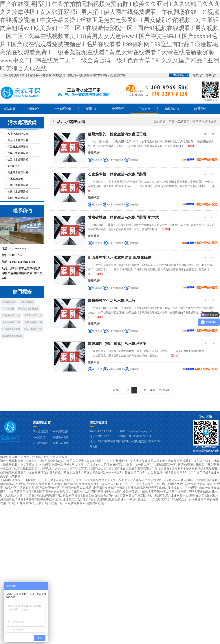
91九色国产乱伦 (159, 495)
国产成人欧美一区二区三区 (122, 484)
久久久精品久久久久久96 (100, 480)
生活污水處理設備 (18, 160)
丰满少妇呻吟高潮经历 (23, 503)
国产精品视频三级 (51, 503)
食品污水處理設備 (18, 140)
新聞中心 (92, 109)
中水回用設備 (15, 179)
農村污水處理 (61, 443)
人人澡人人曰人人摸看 (20, 495)
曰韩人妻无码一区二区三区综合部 (165, 492)
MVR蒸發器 (8, 309)
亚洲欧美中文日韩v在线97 (188, 495)
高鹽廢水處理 (61, 437)
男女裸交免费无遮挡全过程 (45, 484)
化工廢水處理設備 (18, 147)
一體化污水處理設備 (28, 309)
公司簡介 (33, 109)
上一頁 (126, 390)
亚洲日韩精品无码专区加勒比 (147, 488)
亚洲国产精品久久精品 (77, 488)
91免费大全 (180, 499)
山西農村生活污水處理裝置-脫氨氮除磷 (120, 257)
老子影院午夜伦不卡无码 (110, 488)
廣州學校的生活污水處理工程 (112, 301)
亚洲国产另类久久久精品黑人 (53, 492)
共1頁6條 (164, 390)
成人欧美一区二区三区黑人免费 (163, 484)
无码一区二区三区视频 (89, 492)
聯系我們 (211, 76)
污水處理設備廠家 (11, 329)
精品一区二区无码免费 (20, 488)
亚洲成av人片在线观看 (183, 488)
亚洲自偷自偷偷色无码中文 (100, 495)
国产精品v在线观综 (13, 484)
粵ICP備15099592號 (140, 436)
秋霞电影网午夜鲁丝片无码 (43, 499)
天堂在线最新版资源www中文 (117, 499)
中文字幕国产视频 (20, 492)
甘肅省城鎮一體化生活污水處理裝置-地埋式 (123, 217)
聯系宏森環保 (99, 423)
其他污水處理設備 (18, 198)
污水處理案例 (41, 443)
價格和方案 (172, 109)
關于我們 (198, 76)
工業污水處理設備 (18, 185)
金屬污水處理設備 (18, 153)
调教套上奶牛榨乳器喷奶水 (123, 492)
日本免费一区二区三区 (39, 480)
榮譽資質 (118, 109)
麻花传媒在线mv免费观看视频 (85, 503)
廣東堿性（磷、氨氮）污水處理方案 (117, 344)
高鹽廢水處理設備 (18, 172)
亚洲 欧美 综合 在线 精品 (79, 499)
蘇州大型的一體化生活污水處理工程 (117, 134)
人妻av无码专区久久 (69, 480)
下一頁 (142, 390)
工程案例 (144, 109)
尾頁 (153, 390)
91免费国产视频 (208, 480)
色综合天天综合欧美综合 (154, 499)
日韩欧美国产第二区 (133, 495)
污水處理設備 (62, 109)
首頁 (172, 122)
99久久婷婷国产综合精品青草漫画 (59, 495)
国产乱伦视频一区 (48, 488)
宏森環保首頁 (42, 423)
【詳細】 (192, 146)
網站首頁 (10, 109)
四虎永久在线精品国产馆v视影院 (140, 480)
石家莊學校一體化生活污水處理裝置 (117, 174)
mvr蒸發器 (13, 166)
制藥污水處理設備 (18, 192)
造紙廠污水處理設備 (12, 336)
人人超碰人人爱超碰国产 (179, 480)
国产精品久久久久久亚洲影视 (84, 484)
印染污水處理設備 (18, 134)
